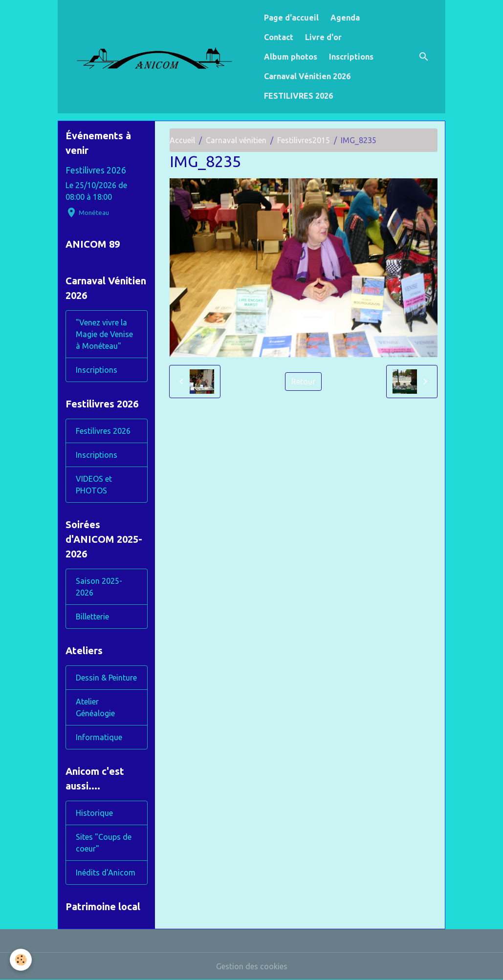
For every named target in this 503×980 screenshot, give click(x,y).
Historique (94, 813)
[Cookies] (21, 960)
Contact (279, 37)
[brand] (159, 57)
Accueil (182, 140)
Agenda (345, 18)
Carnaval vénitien (236, 140)
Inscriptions (351, 57)
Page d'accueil (291, 18)
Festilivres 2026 (96, 170)
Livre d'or (323, 37)
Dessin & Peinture (106, 678)
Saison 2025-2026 (99, 587)
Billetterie (92, 617)
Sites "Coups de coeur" (104, 843)
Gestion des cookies (252, 966)
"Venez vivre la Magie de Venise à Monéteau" (104, 334)
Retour (303, 382)
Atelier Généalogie (95, 707)
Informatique (99, 737)
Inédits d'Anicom (106, 873)
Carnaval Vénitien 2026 (307, 76)
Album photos (291, 57)
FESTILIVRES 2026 (298, 96)
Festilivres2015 (304, 140)
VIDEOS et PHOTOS (94, 485)
